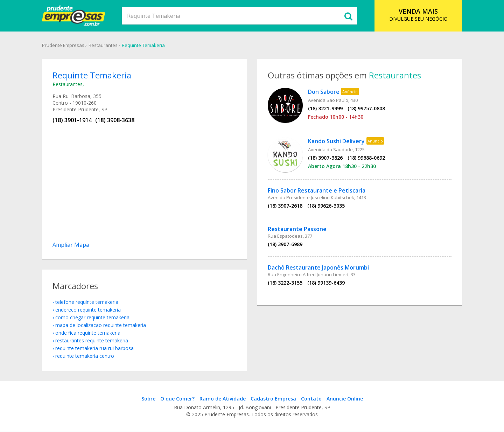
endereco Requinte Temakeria (88, 310)
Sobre (148, 399)
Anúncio (350, 92)
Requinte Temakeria (143, 45)
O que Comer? (177, 399)
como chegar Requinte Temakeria (92, 317)
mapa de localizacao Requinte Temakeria (101, 325)
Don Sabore (324, 92)
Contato (311, 399)
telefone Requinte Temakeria (87, 302)
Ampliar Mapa (71, 245)
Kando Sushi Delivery (336, 141)
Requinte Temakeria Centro (85, 356)
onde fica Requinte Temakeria (88, 333)
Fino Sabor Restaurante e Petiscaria (317, 190)
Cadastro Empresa (273, 399)
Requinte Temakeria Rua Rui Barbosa (94, 348)
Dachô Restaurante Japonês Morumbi (318, 267)
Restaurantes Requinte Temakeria (92, 340)
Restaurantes (103, 45)
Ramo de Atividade (223, 399)
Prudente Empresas (63, 45)
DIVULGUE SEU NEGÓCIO (418, 15)
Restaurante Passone (297, 229)
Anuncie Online (345, 399)
